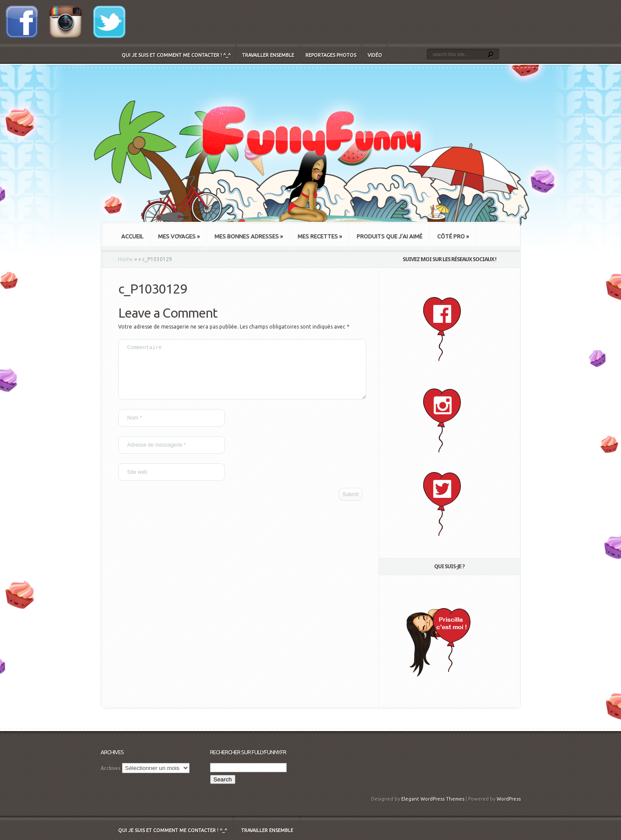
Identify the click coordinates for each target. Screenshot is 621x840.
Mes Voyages (179, 236)
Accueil (132, 236)
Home (126, 259)
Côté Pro (453, 236)
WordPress (509, 799)
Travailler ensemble (268, 55)
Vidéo (375, 55)
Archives (111, 768)
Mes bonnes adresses (249, 236)
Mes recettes (320, 236)
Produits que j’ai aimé (389, 236)
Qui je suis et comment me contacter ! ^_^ (176, 55)
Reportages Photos (331, 55)
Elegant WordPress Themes (433, 799)
